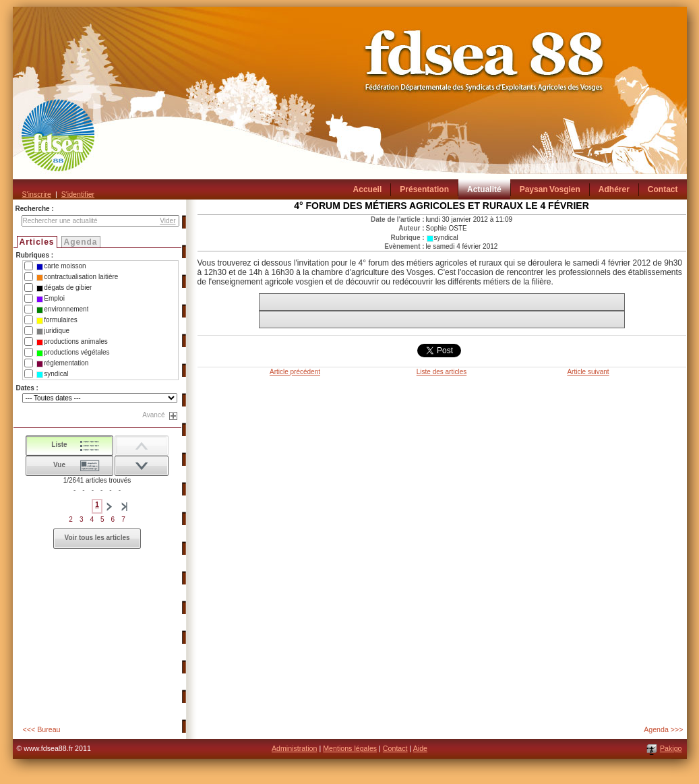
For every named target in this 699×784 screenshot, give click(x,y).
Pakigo (671, 748)
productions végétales (73, 353)
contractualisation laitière (77, 277)
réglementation (62, 363)
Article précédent (295, 372)
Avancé (153, 415)
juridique (53, 331)
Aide (420, 748)
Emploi (51, 299)
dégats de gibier (64, 288)
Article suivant (588, 372)
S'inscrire (37, 194)
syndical (52, 374)
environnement (62, 309)
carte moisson (61, 266)
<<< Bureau (42, 729)
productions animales (72, 342)
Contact (395, 748)
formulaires (57, 320)
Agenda (81, 242)
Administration (295, 748)
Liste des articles (442, 372)
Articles (37, 242)
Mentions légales (350, 748)
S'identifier (78, 194)
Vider (168, 221)
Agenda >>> (663, 729)
